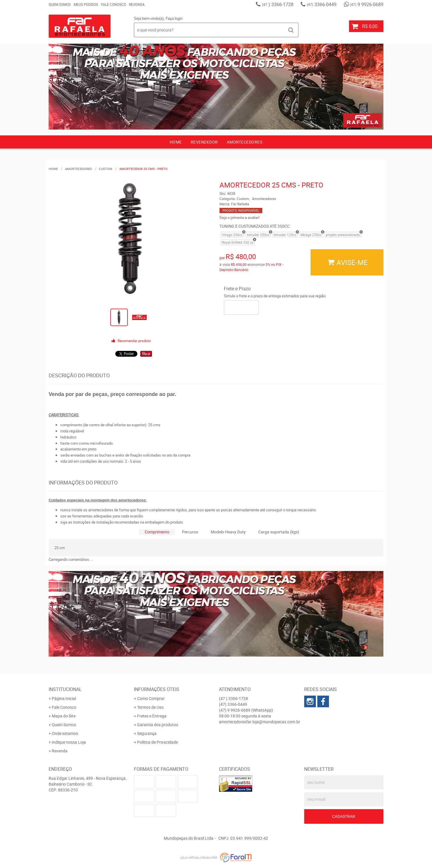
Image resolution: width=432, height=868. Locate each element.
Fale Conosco (114, 4)
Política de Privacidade (157, 742)
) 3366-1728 (278, 4)
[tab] (157, 532)
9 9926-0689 (367, 4)
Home (176, 142)
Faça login (174, 18)
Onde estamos (65, 733)
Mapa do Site (64, 716)
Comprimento (157, 532)
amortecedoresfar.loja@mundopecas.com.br (260, 722)
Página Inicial (64, 698)
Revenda (137, 4)
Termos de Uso (150, 707)
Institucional (65, 689)
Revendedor (204, 142)
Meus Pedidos (86, 4)
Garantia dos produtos (158, 725)
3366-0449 (322, 4)
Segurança (147, 733)
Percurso (190, 532)
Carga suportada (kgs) (279, 532)
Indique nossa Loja (69, 742)
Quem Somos (60, 4)
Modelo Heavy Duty (228, 532)
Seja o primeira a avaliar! (239, 218)
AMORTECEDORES (245, 142)
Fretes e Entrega (152, 716)
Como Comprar (151, 698)
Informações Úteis (157, 689)
